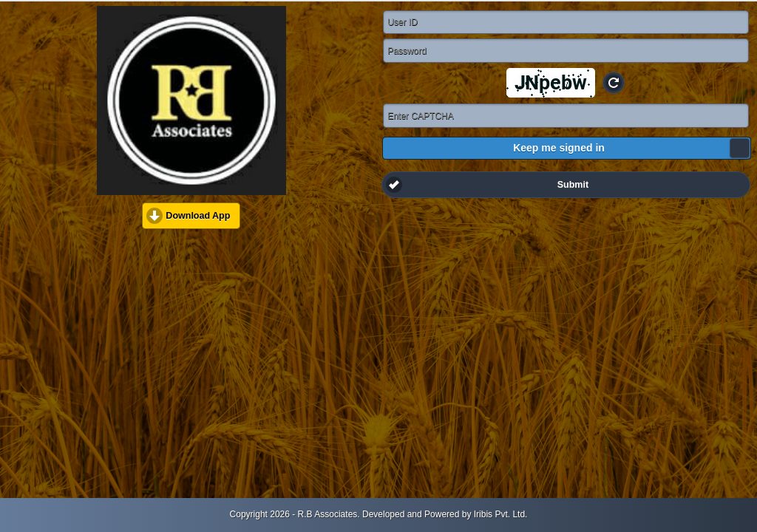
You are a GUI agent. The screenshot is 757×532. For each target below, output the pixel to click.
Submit (573, 185)
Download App (198, 216)
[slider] (740, 148)
